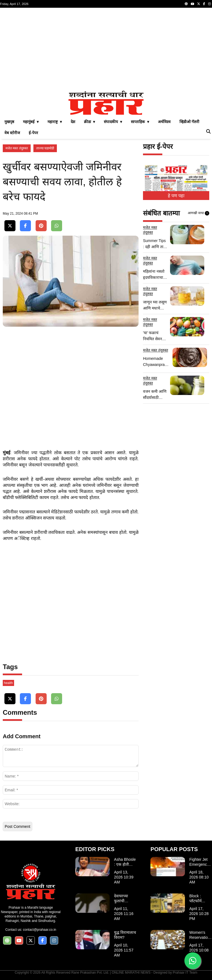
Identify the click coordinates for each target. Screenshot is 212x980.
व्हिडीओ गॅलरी (189, 122)
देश (73, 122)
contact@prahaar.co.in (39, 930)
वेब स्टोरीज (12, 133)
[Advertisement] (106, 49)
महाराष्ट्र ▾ (55, 122)
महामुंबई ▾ (31, 122)
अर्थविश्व (164, 122)
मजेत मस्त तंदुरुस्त (17, 148)
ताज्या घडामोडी (45, 148)
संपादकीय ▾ (113, 122)
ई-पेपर (33, 133)
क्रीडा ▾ (90, 122)
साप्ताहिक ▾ (140, 122)
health (8, 683)
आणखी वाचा (198, 213)
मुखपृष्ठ (9, 122)
